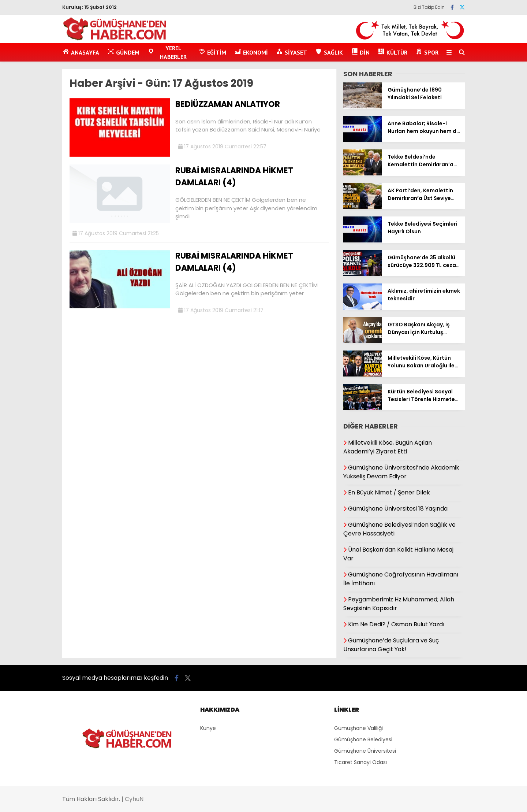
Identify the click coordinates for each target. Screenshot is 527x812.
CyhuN (134, 799)
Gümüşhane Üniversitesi (365, 751)
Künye (208, 728)
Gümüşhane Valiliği (358, 728)
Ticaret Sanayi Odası (360, 762)
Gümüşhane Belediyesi (363, 739)
